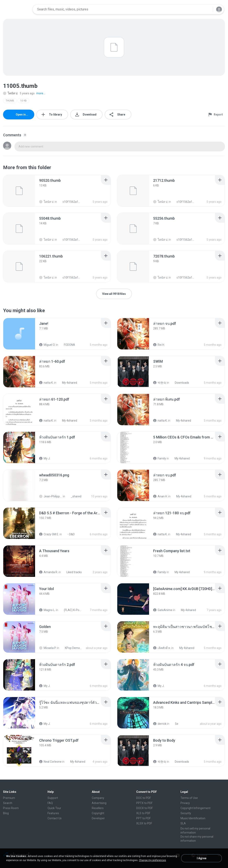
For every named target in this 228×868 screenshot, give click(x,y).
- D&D (69, 534)
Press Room (11, 808)
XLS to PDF (143, 813)
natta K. (46, 383)
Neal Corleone (50, 762)
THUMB (10, 101)
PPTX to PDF (144, 803)
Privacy (185, 803)
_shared (74, 496)
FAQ (50, 803)
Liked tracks (72, 572)
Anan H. (160, 496)
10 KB (23, 101)
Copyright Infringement (195, 808)
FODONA (67, 345)
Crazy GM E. (49, 534)
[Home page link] (17, 9)
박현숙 (160, 383)
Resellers (98, 808)
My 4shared (67, 383)
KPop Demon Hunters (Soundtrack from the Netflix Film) (72, 648)
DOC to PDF (144, 798)
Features (53, 813)
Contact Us (55, 818)
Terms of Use (189, 798)
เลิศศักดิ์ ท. (162, 648)
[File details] (19, 191)
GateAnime (163, 610)
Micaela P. (48, 648)
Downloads (180, 383)
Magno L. (47, 610)
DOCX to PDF (144, 808)
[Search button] (207, 9)
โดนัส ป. (11, 93)
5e (174, 724)
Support (53, 798)
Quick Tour (54, 808)
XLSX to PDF (144, 823)
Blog (6, 813)
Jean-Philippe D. (51, 496)
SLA (183, 823)
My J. (45, 458)
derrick (160, 724)
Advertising (99, 803)
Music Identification (193, 818)
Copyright (98, 813)
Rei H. (159, 345)
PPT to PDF (143, 818)
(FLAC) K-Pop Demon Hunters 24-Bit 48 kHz (71, 610)
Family (160, 458)
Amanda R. (49, 572)
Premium (9, 798)
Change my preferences (152, 860)
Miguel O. (47, 345)
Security (186, 813)
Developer (98, 818)
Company (98, 798)
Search (8, 803)
